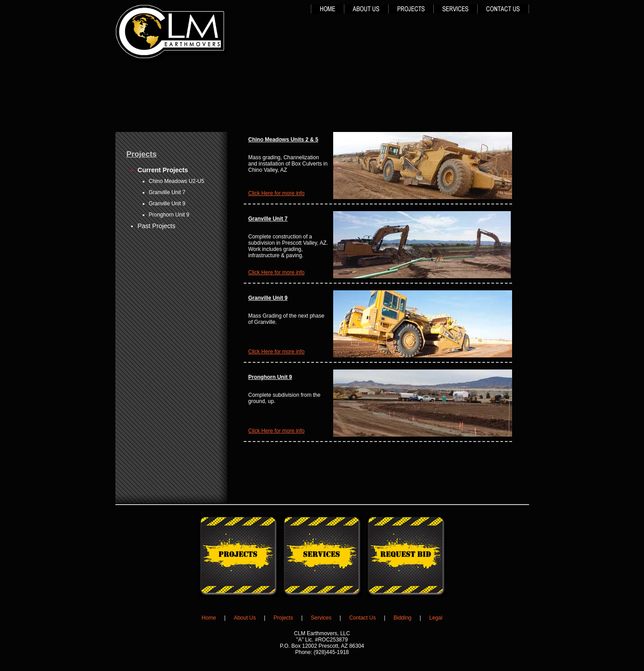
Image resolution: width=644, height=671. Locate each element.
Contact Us (362, 618)
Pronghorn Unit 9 (169, 215)
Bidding (402, 618)
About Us (245, 618)
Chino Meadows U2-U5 (177, 181)
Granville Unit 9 (167, 204)
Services (321, 618)
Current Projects (163, 170)
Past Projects (157, 226)
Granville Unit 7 (167, 192)
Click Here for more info (276, 193)
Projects (283, 618)
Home (209, 618)
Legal (436, 618)
